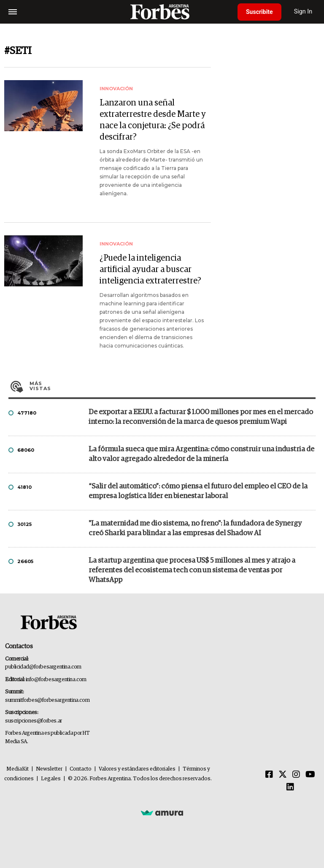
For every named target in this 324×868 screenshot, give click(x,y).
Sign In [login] (303, 12)
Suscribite (259, 12)
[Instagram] (296, 775)
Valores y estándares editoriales (137, 769)
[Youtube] (310, 775)
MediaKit (18, 769)
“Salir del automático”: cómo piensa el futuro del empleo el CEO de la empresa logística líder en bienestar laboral (198, 491)
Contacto (81, 769)
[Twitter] (283, 775)
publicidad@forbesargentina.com (43, 667)
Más (173, 386)
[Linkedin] (290, 787)
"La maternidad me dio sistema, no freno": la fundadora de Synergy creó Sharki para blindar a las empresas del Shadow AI (195, 528)
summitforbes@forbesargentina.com (47, 700)
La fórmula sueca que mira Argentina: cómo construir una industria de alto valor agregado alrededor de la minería (201, 454)
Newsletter (49, 769)
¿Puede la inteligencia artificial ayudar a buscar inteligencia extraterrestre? (150, 270)
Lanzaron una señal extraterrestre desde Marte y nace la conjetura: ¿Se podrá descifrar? (153, 120)
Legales (51, 779)
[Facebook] (269, 775)
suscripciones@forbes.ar (34, 721)
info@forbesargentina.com (56, 680)
